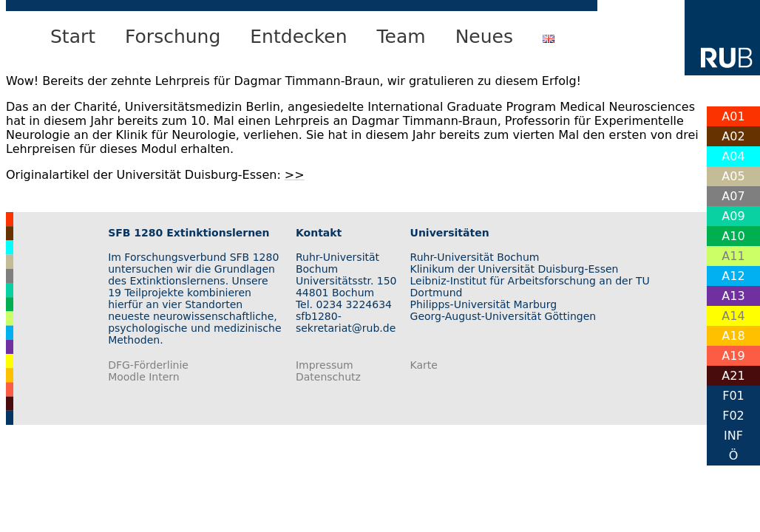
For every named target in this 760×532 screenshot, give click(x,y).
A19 (733, 356)
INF (733, 436)
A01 (733, 116)
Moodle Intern (144, 377)
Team (401, 37)
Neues (484, 37)
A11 (733, 256)
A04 (733, 156)
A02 (733, 136)
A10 (733, 236)
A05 (733, 176)
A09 (733, 216)
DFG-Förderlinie (148, 365)
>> (295, 175)
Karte (424, 365)
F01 (733, 396)
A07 (733, 196)
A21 (733, 376)
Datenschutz (328, 377)
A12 (733, 276)
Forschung (173, 37)
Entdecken (298, 37)
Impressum (325, 365)
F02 (733, 416)
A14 (733, 316)
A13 (733, 296)
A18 (733, 336)
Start (73, 37)
